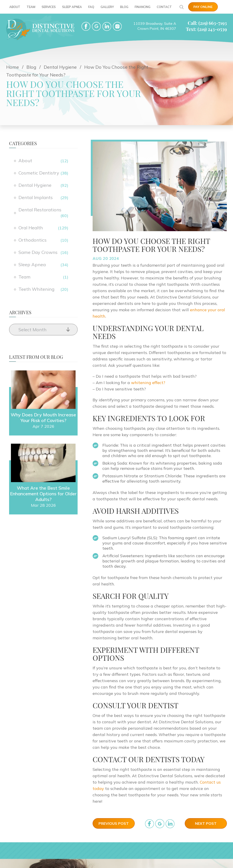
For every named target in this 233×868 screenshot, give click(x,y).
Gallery (107, 7)
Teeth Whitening (36, 289)
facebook (86, 26)
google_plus (160, 824)
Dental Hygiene (35, 185)
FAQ (91, 7)
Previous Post (114, 823)
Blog (124, 7)
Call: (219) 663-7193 (207, 23)
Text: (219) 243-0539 (206, 29)
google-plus (96, 26)
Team (31, 7)
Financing (143, 7)
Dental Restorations (40, 210)
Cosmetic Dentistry (39, 173)
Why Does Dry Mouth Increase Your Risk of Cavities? (43, 418)
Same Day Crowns (38, 252)
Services (49, 7)
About (15, 7)
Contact (164, 7)
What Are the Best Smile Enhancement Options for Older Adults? (43, 494)
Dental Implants (36, 197)
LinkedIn (107, 26)
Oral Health (31, 228)
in (170, 824)
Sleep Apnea (72, 7)
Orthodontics (33, 240)
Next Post (206, 823)
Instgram (117, 26)
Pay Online (203, 7)
